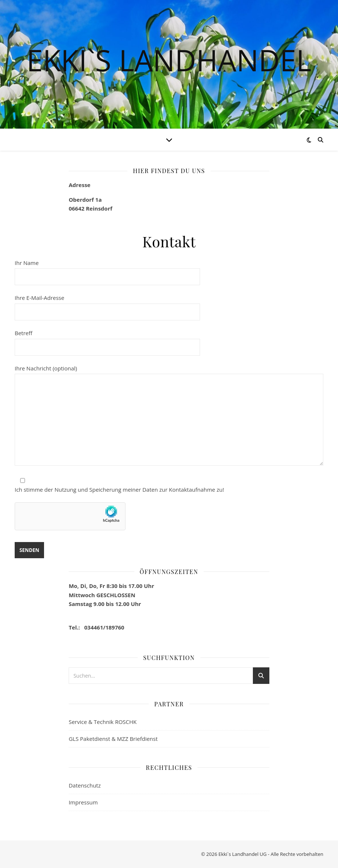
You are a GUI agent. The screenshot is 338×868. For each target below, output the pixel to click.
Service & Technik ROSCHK (103, 722)
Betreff (107, 340)
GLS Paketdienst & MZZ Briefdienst (113, 739)
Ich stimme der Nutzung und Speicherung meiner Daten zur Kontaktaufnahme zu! (119, 489)
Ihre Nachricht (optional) (169, 416)
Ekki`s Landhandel (169, 60)
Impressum (83, 802)
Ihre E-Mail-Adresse (107, 305)
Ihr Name (107, 270)
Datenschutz (85, 785)
